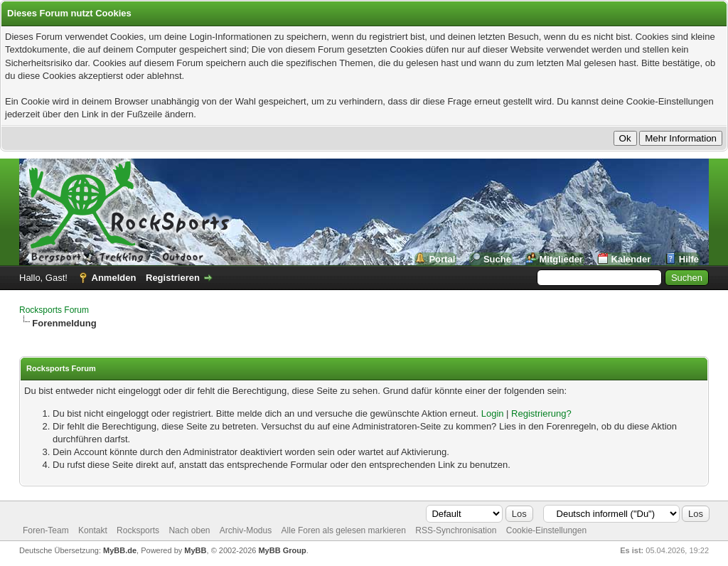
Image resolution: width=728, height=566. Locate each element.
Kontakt (93, 530)
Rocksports (138, 530)
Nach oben (189, 530)
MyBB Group (282, 550)
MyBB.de (120, 550)
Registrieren (173, 278)
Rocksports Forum (54, 310)
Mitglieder (561, 259)
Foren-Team (46, 530)
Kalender (631, 259)
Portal (442, 259)
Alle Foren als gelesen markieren (344, 530)
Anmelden (114, 278)
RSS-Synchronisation (456, 530)
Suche (497, 259)
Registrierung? (541, 413)
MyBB (195, 550)
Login (493, 413)
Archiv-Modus (246, 530)
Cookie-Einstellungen (546, 530)
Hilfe (689, 259)
